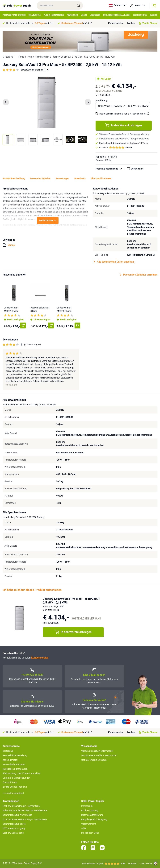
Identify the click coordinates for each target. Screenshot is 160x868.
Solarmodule (35, 15)
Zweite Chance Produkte (15, 787)
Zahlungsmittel (10, 760)
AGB (84, 828)
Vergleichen (137, 169)
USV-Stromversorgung (14, 828)
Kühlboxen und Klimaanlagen (117, 15)
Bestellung (8, 751)
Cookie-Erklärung (90, 810)
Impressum (87, 806)
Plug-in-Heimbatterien (54, 15)
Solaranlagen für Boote (14, 824)
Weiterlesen (48, 220)
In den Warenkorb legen (124, 125)
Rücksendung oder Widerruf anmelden (21, 773)
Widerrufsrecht (89, 824)
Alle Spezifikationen (101, 178)
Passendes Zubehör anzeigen (139, 275)
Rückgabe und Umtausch (15, 769)
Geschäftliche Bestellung (15, 755)
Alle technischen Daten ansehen (114, 262)
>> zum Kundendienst (13, 793)
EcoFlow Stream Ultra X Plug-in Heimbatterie (25, 819)
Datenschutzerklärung (92, 815)
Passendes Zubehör (40, 178)
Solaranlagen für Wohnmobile (17, 815)
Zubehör (154, 15)
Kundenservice (116, 23)
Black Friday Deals (90, 833)
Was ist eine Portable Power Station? (99, 755)
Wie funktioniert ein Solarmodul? (97, 751)
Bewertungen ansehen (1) (35, 70)
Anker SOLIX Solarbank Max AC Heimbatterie (25, 810)
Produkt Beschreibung (110, 169)
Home (21, 57)
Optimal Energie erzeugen (94, 760)
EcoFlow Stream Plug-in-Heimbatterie (21, 806)
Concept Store (10, 782)
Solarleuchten (140, 15)
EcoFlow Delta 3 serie (13, 833)
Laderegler (95, 15)
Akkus (84, 15)
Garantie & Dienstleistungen (16, 778)
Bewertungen (62, 178)
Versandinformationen (14, 764)
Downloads (80, 178)
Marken (131, 23)
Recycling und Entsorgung (94, 819)
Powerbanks (72, 15)
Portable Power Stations (14, 15)
